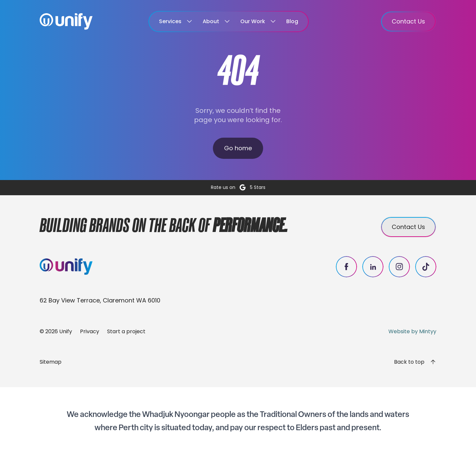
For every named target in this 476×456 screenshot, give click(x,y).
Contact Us (408, 21)
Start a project (126, 331)
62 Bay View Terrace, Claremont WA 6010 (100, 300)
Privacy (90, 331)
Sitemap (51, 362)
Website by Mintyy (412, 331)
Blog (292, 21)
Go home (238, 148)
